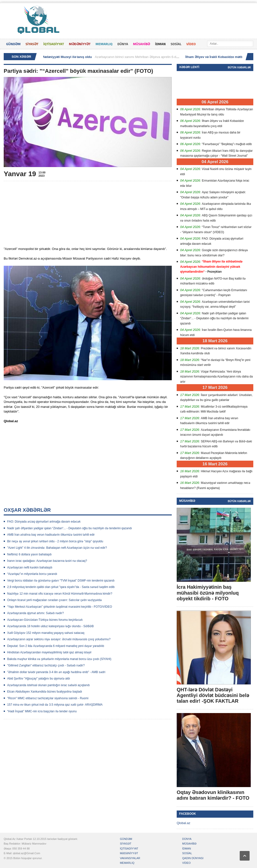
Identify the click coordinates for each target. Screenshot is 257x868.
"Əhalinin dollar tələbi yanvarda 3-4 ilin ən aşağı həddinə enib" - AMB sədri (56, 672)
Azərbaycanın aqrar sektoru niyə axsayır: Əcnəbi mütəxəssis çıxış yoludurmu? (59, 639)
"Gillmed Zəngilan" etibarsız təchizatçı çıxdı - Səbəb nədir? (46, 665)
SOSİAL (176, 44)
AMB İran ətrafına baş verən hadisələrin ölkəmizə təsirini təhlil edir (51, 535)
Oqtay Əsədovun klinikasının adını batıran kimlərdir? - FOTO (213, 795)
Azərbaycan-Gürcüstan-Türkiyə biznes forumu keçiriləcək (45, 620)
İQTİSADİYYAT (54, 44)
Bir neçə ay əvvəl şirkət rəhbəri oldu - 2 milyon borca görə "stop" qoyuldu (55, 541)
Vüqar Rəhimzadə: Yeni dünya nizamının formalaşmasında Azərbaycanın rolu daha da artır (216, 377)
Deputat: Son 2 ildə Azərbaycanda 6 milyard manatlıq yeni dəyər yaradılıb (56, 646)
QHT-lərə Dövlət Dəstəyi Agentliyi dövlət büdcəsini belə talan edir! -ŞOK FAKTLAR (213, 695)
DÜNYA (123, 44)
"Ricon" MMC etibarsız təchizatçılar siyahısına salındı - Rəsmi (48, 698)
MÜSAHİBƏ (141, 44)
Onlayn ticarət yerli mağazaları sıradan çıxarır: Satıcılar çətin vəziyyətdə (54, 600)
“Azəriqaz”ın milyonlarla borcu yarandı (32, 574)
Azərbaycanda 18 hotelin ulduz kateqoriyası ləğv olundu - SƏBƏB (50, 626)
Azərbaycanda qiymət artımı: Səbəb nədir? (35, 613)
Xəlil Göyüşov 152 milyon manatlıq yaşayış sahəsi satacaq (46, 633)
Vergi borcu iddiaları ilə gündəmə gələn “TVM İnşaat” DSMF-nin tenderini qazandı (61, 581)
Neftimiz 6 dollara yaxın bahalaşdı (29, 554)
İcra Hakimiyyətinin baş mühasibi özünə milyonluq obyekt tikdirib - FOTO (208, 593)
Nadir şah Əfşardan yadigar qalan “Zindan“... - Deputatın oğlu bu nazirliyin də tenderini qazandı (70, 528)
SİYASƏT (32, 44)
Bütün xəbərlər (239, 67)
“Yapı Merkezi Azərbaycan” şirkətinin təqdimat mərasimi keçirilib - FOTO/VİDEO (60, 607)
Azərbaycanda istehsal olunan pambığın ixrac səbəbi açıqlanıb (48, 685)
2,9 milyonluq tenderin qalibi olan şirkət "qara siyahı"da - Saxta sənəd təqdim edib (61, 587)
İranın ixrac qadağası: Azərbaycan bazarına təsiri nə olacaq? (47, 561)
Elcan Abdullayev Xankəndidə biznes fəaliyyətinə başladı (45, 692)
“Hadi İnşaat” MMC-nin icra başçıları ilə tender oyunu (42, 711)
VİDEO (191, 44)
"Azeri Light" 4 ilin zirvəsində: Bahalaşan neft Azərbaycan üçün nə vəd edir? (57, 548)
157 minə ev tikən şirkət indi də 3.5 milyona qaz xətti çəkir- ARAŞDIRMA (55, 705)
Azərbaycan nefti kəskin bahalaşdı (30, 567)
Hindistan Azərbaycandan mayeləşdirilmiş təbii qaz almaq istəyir (49, 652)
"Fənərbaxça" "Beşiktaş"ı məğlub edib (227, 144)
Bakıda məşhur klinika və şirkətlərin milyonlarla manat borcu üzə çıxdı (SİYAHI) (59, 659)
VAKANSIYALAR (130, 858)
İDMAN (160, 44)
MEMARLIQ (104, 44)
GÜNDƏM (13, 44)
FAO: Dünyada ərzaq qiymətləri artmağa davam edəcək (44, 522)
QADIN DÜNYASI (193, 858)
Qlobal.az (183, 823)
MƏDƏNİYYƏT (80, 44)
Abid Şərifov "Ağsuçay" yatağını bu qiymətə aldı (39, 679)
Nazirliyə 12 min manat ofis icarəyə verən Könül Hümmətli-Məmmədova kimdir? (60, 594)
